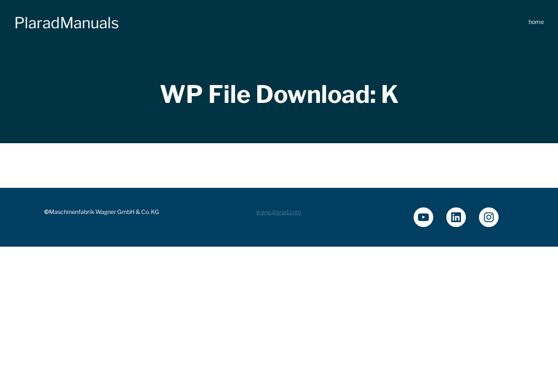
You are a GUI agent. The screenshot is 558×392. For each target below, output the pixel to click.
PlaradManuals (66, 23)
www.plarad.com (279, 212)
